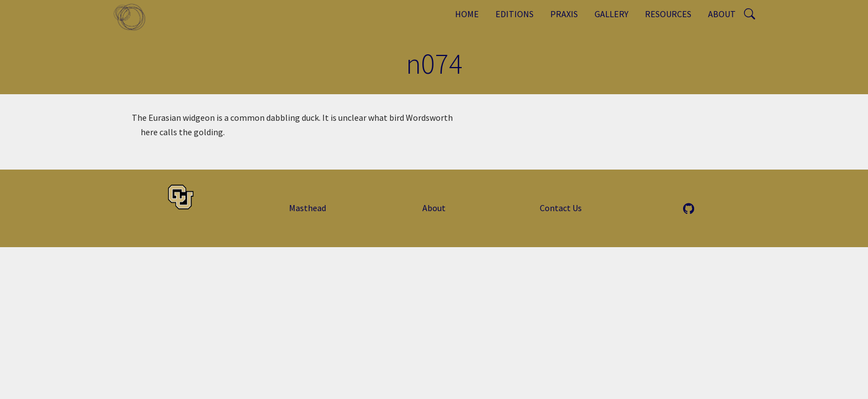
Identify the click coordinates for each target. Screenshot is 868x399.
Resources (668, 14)
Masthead (308, 208)
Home (467, 14)
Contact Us (561, 208)
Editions (515, 14)
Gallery (611, 14)
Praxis (564, 14)
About (722, 14)
